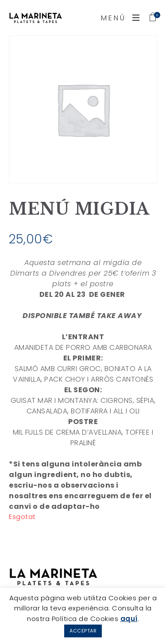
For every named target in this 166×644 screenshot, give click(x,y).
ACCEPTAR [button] (83, 631)
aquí (129, 619)
